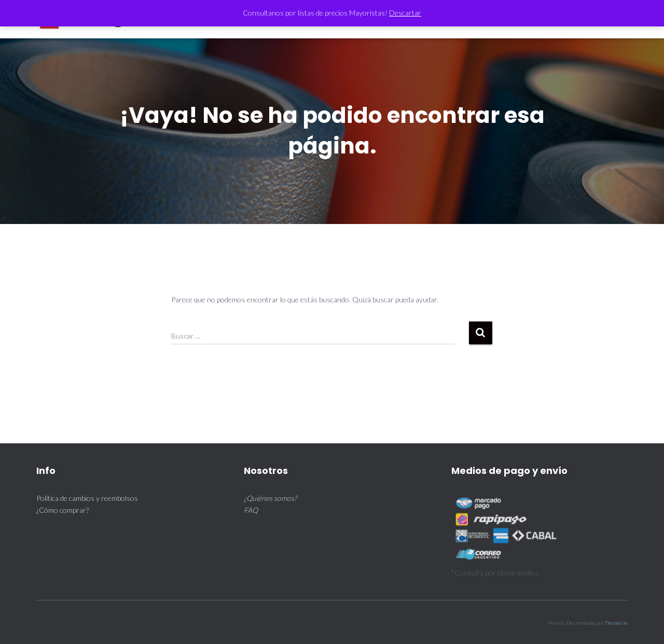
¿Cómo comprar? (63, 510)
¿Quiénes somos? (270, 498)
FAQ (251, 510)
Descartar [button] (405, 13)
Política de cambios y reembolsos (87, 498)
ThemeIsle (616, 623)
